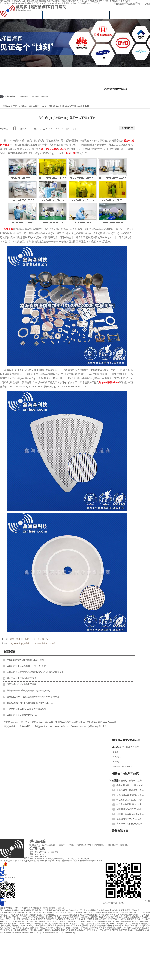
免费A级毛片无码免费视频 (88, 919)
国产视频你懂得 (22, 915)
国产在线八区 (97, 928)
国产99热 (87, 921)
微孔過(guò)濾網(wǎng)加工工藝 (102, 722)
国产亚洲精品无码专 (91, 913)
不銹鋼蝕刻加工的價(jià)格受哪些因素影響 (27, 709)
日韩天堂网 (38, 924)
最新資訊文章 (120, 831)
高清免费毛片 (144, 924)
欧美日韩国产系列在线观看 (53, 919)
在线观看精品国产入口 (31, 932)
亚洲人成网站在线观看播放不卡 (129, 915)
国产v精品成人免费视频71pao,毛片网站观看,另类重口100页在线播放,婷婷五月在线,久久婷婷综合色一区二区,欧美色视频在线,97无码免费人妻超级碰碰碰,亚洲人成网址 (66, 1)
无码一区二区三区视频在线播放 (67, 915)
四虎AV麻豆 (39, 930)
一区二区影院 (140, 913)
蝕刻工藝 (45, 96)
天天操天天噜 (83, 926)
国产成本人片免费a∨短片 (53, 924)
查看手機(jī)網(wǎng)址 (15, 130)
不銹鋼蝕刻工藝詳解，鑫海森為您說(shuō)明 (131, 781)
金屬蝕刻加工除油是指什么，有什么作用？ (27, 666)
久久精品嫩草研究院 (126, 919)
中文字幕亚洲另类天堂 (21, 917)
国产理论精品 (5, 926)
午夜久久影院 (103, 930)
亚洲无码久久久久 (19, 926)
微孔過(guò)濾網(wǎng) (53, 149)
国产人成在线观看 (131, 924)
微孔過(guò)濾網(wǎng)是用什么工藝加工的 (69, 106)
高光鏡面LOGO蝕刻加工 (122, 767)
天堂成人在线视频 (68, 917)
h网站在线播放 (70, 919)
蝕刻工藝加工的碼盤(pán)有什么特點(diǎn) (29, 639)
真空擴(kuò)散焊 (97, 15)
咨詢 (4, 870)
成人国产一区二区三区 (108, 919)
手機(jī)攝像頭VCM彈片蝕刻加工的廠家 (25, 660)
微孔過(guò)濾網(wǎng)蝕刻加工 (70, 722)
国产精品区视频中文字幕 (105, 915)
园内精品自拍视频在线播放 (87, 917)
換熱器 (115, 752)
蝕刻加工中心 (73, 15)
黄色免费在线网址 (110, 928)
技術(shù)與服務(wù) (125, 15)
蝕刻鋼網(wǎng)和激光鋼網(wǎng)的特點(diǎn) (28, 691)
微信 (4, 882)
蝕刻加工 (45, 845)
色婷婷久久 (12, 924)
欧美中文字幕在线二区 (24, 930)
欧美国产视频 (28, 921)
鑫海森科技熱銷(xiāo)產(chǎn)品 (124, 744)
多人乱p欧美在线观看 (92, 924)
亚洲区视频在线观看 (52, 930)
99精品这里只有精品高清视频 (130, 928)
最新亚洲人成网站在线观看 (112, 924)
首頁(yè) (23, 106)
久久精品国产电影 (126, 917)
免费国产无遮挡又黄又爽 (120, 930)
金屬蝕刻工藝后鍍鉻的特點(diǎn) (22, 715)
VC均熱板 (117, 757)
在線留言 (130, 4)
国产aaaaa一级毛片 (25, 924)
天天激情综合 (92, 930)
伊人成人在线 (140, 919)
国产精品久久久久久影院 (31, 919)
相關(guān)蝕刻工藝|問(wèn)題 (124, 777)
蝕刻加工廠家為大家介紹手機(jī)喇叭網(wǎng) (131, 814)
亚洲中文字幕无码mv (55, 913)
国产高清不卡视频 (56, 921)
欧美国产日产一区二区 (63, 928)
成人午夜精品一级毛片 (51, 917)
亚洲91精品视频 (127, 913)
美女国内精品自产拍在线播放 (41, 915)
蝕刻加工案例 (83, 845)
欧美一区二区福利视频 (65, 932)
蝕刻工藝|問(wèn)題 (38, 106)
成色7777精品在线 (87, 915)
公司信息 (37, 848)
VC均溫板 (52, 15)
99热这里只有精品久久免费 (42, 928)
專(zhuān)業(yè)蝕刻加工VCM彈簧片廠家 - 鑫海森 (33, 643)
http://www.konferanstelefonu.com (64, 726)
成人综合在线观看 (137, 930)
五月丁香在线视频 (48, 932)
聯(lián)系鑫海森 (121, 845)
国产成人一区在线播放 (81, 928)
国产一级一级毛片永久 (24, 913)
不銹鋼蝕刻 (23, 96)
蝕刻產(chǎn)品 (55, 845)
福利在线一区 (36, 917)
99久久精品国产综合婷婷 (108, 917)
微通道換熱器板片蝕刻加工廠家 (22, 684)
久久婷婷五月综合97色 (56, 926)
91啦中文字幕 (72, 926)
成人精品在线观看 (41, 921)
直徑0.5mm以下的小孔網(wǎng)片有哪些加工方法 (30, 703)
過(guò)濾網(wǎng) (109, 382)
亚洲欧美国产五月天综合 (37, 926)
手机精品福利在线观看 (74, 913)
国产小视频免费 (68, 930)
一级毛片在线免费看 (12, 919)
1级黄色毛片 (16, 932)
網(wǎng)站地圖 (143, 4)
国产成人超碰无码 (23, 928)
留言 (4, 901)
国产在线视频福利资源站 (101, 921)
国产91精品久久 (40, 913)
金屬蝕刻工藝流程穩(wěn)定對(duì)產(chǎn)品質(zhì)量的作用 (35, 672)
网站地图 (136, 910)
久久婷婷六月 (80, 930)
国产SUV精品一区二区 (73, 924)
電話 (4, 875)
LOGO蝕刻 (34, 96)
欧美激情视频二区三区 (73, 921)
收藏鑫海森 (119, 4)
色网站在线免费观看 (97, 926)
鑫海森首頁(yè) (29, 15)
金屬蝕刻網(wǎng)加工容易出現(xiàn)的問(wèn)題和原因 (33, 697)
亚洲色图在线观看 (114, 926)
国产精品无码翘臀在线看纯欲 (124, 921)
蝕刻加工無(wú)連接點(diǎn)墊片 (126, 747)
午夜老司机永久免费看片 (110, 913)
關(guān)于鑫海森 (108, 845)
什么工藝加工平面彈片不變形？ (22, 678)
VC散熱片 (117, 762)
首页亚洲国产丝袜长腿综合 (132, 926)
